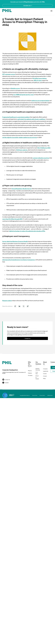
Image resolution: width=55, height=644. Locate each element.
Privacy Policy (42, 395)
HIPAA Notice (50, 395)
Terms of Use (35, 395)
